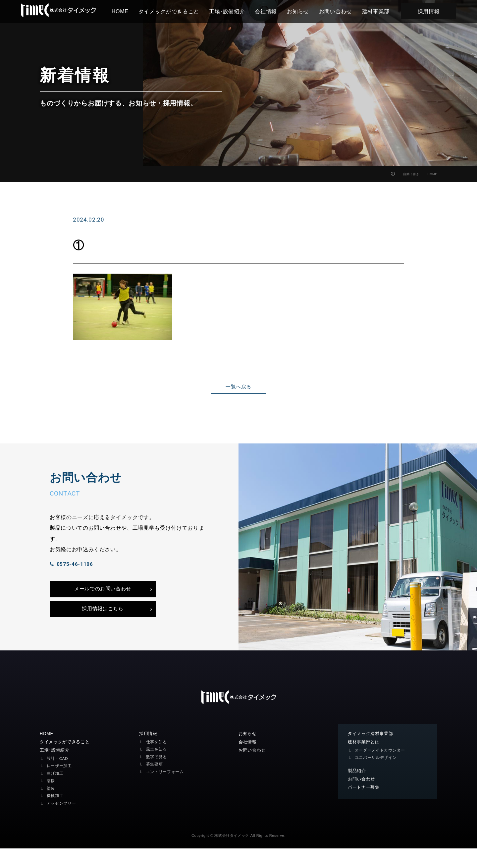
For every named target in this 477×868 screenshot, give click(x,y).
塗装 (51, 808)
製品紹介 (358, 790)
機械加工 (56, 815)
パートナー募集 (365, 807)
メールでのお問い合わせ (103, 603)
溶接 (51, 801)
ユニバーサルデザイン (377, 777)
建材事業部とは (365, 761)
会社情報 (273, 11)
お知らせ (306, 11)
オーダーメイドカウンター (382, 769)
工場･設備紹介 (234, 11)
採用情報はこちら (103, 626)
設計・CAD (58, 778)
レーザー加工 (60, 786)
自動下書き (406, 174)
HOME (127, 11)
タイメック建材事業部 (372, 752)
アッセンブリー (63, 823)
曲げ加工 (56, 793)
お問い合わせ (343, 11)
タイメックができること (176, 11)
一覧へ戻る (238, 387)
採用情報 (436, 11)
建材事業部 (383, 11)
